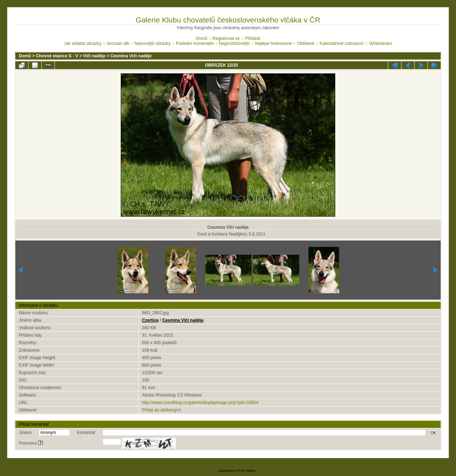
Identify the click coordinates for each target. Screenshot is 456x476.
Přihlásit (253, 38)
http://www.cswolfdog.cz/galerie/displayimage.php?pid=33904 (200, 403)
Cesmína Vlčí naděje (131, 56)
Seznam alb (118, 43)
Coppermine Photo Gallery (237, 471)
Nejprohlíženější (234, 43)
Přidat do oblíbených (162, 410)
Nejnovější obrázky (152, 43)
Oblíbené (306, 43)
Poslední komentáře (195, 43)
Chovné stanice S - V (57, 56)
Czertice (151, 320)
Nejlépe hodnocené (273, 43)
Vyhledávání (380, 43)
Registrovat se (226, 38)
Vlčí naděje (94, 56)
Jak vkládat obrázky (82, 43)
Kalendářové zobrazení (341, 43)
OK (433, 433)
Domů (202, 38)
